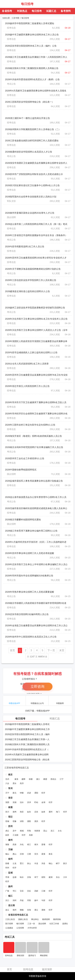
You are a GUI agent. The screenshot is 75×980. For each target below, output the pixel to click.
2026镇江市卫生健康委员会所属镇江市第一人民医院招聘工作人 (36, 57)
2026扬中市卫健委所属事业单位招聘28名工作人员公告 (32, 35)
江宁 (62, 779)
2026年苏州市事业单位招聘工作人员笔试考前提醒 (30, 553)
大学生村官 (32, 928)
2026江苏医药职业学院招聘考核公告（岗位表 (27, 760)
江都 (43, 891)
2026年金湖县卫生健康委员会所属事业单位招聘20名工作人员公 (36, 625)
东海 (29, 910)
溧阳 (36, 793)
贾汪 (22, 863)
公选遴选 (9, 928)
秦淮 (16, 779)
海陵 (7, 845)
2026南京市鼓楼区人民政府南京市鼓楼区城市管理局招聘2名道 (36, 603)
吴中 (14, 831)
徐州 (10, 859)
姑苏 (7, 835)
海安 (22, 812)
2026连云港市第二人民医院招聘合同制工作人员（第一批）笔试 (36, 224)
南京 (10, 775)
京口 (7, 900)
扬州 (10, 886)
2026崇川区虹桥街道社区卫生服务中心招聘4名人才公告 (32, 185)
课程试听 (20, 956)
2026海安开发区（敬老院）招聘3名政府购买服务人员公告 (33, 436)
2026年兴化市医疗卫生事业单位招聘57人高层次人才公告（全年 (36, 330)
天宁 (7, 793)
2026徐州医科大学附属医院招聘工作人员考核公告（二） (33, 129)
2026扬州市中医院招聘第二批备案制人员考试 (27, 724)
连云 (7, 910)
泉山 (29, 863)
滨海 (29, 877)
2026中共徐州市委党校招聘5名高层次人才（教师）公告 (32, 79)
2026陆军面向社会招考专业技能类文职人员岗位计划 (31, 197)
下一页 (51, 650)
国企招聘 (11, 217)
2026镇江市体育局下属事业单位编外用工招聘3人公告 (31, 531)
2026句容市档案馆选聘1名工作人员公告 (25, 247)
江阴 (29, 854)
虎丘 (7, 831)
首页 (12, 650)
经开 (43, 793)
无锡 (10, 849)
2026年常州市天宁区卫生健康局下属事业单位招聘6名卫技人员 (36, 402)
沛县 (43, 863)
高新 (31, 835)
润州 (14, 900)
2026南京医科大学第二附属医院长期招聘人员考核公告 (32, 68)
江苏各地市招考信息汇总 (17, 768)
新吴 (51, 854)
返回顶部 (47, 969)
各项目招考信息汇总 (18, 915)
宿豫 (14, 821)
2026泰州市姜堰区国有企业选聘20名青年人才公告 (30, 213)
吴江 (52, 831)
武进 (29, 793)
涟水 (22, 802)
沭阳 (22, 821)
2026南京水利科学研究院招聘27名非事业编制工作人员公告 (34, 447)
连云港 (12, 905)
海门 (58, 812)
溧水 (14, 783)
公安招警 (20, 928)
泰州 (10, 840)
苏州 (10, 826)
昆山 (45, 831)
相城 (22, 831)
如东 (29, 812)
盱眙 (36, 802)
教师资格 (57, 919)
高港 (14, 845)
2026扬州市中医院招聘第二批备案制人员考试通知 (30, 23)
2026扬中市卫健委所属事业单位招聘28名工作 (27, 729)
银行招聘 (20, 924)
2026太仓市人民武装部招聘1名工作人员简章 (27, 364)
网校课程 (44, 956)
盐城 (10, 873)
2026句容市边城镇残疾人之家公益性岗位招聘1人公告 (31, 352)
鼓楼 (31, 779)
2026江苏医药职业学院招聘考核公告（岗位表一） (30, 102)
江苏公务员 (10, 919)
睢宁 (58, 863)
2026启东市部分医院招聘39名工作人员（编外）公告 (31, 46)
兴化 (22, 845)
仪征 (29, 891)
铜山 (51, 863)
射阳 (43, 877)
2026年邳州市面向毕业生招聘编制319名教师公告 (29, 576)
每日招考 (27, 4)
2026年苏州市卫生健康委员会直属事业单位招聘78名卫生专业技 (36, 375)
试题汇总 (51, 11)
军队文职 (11, 201)
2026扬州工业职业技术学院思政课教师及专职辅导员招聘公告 (35, 308)
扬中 (36, 900)
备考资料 (66, 11)
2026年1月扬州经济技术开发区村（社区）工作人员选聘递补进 (36, 542)
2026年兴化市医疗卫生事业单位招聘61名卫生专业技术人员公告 (36, 319)
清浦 (14, 802)
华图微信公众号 (37, 700)
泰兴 (36, 845)
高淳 (22, 783)
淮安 (10, 798)
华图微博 (60, 700)
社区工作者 (54, 924)
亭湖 (7, 877)
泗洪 (36, 821)
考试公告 (11, 84)
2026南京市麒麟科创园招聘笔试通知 (23, 520)
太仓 (60, 831)
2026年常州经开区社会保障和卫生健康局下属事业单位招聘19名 (36, 414)
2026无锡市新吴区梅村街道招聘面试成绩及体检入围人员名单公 (36, 508)
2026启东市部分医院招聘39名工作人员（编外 (27, 734)
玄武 (7, 779)
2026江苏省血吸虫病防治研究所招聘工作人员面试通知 (32, 141)
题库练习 (32, 956)
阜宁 (36, 877)
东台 (58, 877)
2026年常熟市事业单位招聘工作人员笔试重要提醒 (30, 592)
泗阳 (29, 821)
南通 (10, 807)
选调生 (65, 924)
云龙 (14, 863)
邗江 (14, 891)
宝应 (22, 891)
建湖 (51, 877)
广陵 (7, 891)
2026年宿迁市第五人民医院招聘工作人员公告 (27, 386)
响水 (22, 877)
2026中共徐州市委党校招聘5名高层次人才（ (27, 749)
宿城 (7, 821)
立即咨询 (37, 687)
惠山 (14, 854)
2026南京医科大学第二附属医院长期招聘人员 (27, 744)
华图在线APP (14, 700)
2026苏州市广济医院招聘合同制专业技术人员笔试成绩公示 (34, 174)
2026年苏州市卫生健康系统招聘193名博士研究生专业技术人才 (36, 258)
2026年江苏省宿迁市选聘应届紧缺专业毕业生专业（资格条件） (36, 235)
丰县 (36, 863)
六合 (7, 783)
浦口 (38, 779)
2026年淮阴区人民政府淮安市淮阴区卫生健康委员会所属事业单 (36, 341)
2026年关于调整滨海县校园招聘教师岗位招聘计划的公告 (33, 269)
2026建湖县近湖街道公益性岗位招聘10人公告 (27, 291)
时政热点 (22, 11)
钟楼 (22, 793)
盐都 (14, 877)
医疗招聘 (9, 924)
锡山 (7, 854)
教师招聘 (46, 919)
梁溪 (43, 854)
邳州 (7, 868)
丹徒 (22, 900)
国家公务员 (23, 919)
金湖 (43, 802)
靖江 (29, 845)
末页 (62, 650)
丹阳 (29, 900)
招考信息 (11, 28)
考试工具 (10, 937)
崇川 (7, 812)
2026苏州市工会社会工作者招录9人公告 (25, 458)
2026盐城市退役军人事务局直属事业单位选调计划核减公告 (34, 481)
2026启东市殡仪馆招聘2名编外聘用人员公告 (27, 614)
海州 (14, 910)
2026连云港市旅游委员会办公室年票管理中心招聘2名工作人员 (36, 497)
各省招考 (7, 11)
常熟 (29, 831)
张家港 (37, 831)
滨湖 (22, 854)
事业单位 (35, 919)
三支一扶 (31, 924)
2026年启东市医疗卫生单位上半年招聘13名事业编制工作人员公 (36, 564)
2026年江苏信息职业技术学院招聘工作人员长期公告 (31, 280)
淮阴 (7, 802)
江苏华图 (11, 4)
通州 (51, 812)
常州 (10, 788)
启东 (36, 812)
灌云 (36, 910)
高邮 (36, 891)
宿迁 (10, 817)
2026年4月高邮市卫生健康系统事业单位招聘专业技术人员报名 (36, 91)
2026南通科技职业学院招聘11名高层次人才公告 (29, 152)
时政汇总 (55, 719)
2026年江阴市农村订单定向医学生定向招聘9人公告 (30, 425)
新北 (14, 793)
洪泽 (29, 802)
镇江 (10, 896)
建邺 (23, 779)
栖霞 (45, 779)
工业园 (15, 835)
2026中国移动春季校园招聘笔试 (21, 470)
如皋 (43, 812)
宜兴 (36, 854)
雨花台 (53, 779)
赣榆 (22, 910)
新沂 (65, 863)
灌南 (43, 910)
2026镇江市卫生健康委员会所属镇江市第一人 (27, 739)
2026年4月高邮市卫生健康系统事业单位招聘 (27, 755)
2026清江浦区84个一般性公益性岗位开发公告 (27, 118)
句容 (43, 900)
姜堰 (43, 845)
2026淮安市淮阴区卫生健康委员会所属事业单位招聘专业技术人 (36, 163)
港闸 (14, 812)
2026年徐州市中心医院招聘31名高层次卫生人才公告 (31, 637)
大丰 (65, 877)
